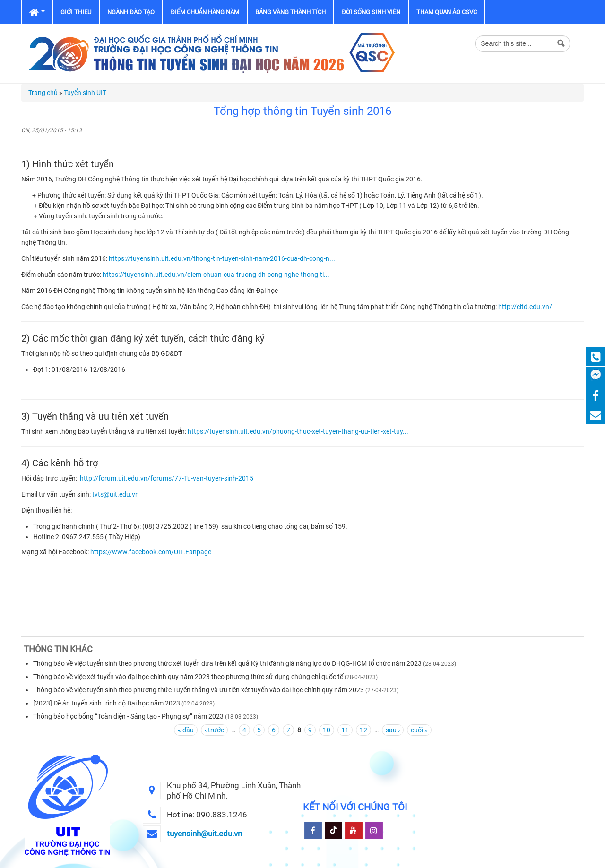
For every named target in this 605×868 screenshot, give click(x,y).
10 (327, 730)
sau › (393, 730)
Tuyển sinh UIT (85, 93)
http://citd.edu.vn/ (525, 307)
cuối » (419, 730)
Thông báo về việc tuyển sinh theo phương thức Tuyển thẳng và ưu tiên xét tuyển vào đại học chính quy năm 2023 (199, 690)
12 (363, 730)
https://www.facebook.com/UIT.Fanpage (151, 552)
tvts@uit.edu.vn (116, 494)
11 (345, 730)
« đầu (186, 730)
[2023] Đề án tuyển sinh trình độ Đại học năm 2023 (107, 703)
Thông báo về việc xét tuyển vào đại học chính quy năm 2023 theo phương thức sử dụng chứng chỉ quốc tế (188, 677)
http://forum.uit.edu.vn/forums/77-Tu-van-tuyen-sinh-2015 (167, 478)
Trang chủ (43, 93)
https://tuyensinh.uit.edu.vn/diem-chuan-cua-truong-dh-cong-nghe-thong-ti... (216, 275)
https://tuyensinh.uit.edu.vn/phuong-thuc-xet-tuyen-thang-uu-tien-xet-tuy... (298, 431)
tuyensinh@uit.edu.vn (204, 834)
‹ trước (214, 730)
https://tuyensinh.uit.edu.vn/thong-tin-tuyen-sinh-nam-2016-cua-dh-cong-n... (222, 258)
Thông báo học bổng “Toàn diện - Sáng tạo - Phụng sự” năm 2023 (128, 716)
